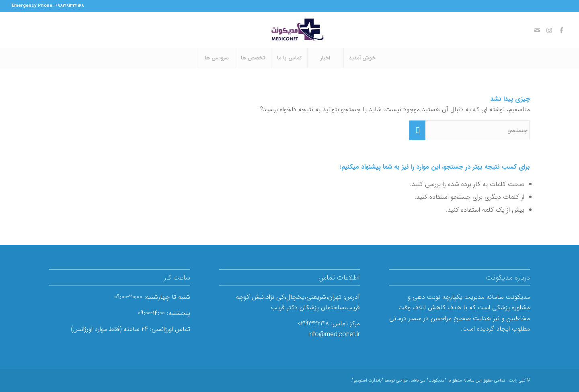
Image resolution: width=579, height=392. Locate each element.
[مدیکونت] (289, 30)
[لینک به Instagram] (549, 30)
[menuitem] (362, 58)
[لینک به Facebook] (561, 30)
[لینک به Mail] (537, 30)
